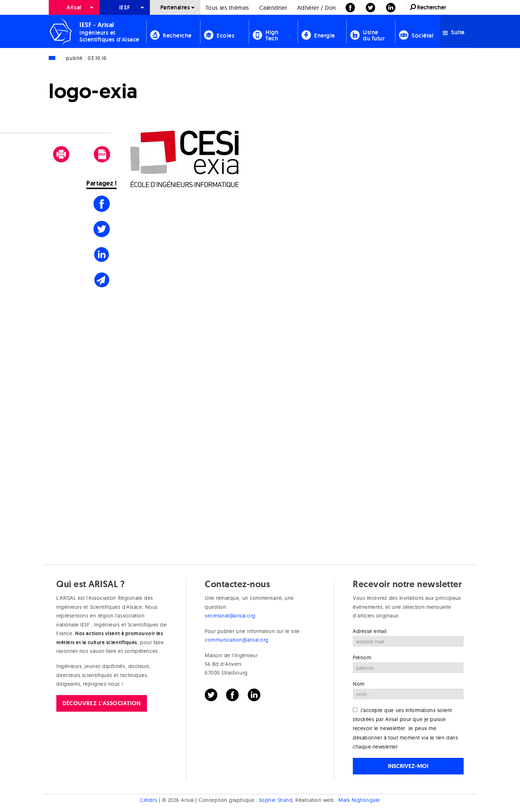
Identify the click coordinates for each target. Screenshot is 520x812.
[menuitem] (74, 7)
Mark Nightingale (359, 800)
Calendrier (273, 8)
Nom (359, 684)
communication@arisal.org (237, 640)
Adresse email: (370, 631)
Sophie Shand (276, 800)
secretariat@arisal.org (230, 616)
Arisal (74, 7)
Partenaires (175, 7)
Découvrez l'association (101, 703)
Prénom (362, 658)
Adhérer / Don (317, 8)
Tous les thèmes (227, 8)
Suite (454, 32)
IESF (125, 7)
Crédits (149, 800)
